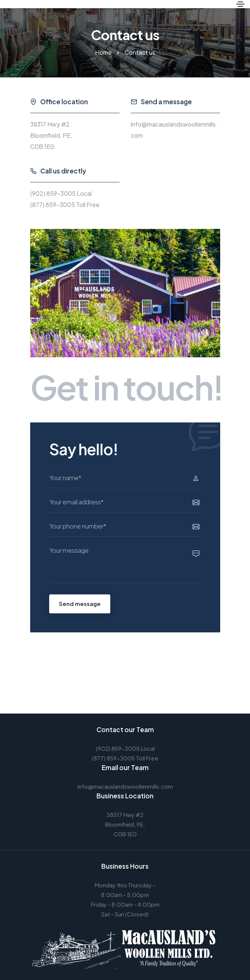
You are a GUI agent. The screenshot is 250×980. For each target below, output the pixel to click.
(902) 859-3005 (53, 193)
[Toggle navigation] (240, 4)
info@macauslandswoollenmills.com (125, 786)
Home (103, 52)
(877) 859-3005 (53, 205)
